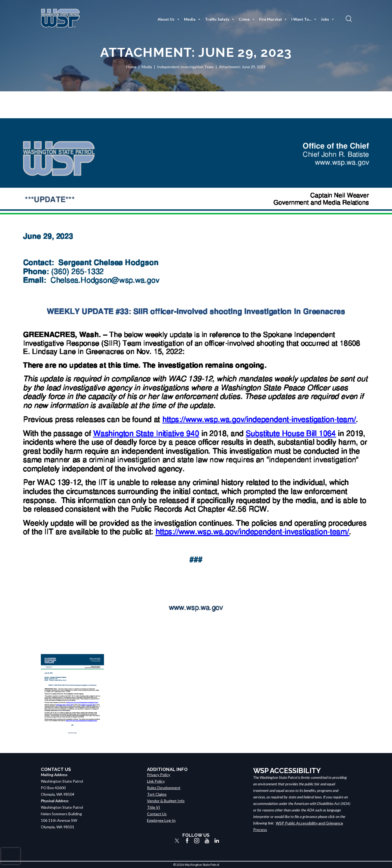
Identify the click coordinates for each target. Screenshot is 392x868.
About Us (169, 19)
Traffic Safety (220, 19)
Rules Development (164, 788)
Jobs (328, 19)
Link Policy (156, 781)
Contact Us (157, 814)
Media (192, 19)
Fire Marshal (273, 19)
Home (131, 67)
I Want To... (304, 19)
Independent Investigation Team (185, 67)
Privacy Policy (159, 775)
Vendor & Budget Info (166, 801)
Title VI (154, 807)
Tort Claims (157, 794)
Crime (247, 19)
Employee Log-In (161, 820)
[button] (348, 18)
